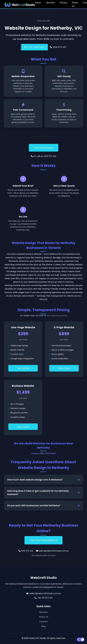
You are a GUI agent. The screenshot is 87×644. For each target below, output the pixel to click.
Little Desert (50, 453)
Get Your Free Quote (34, 47)
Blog (43, 626)
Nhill (41, 453)
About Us (75, 4)
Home (38, 3)
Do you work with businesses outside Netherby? (34, 506)
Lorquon (35, 453)
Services (50, 3)
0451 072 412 (58, 47)
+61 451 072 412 (45, 598)
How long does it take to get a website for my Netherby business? (38, 493)
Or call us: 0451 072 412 (43, 156)
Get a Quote (64, 368)
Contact (43, 622)
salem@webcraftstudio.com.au (52, 551)
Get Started (23, 368)
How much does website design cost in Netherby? (35, 480)
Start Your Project (44, 148)
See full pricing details (57, 316)
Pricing (63, 3)
